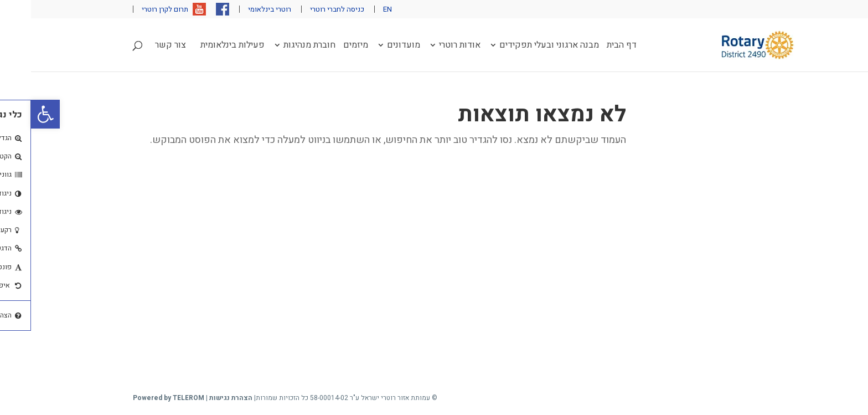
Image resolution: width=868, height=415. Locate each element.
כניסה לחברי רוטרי (306, 9)
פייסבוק (192, 9)
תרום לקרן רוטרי (134, 9)
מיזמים (325, 46)
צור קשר (139, 46)
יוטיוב (168, 9)
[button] (14, 114)
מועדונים (373, 46)
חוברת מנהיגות (278, 46)
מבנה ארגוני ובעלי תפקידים (518, 46)
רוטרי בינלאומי (239, 9)
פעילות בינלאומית (201, 46)
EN (356, 9)
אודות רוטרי (429, 46)
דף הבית (591, 46)
